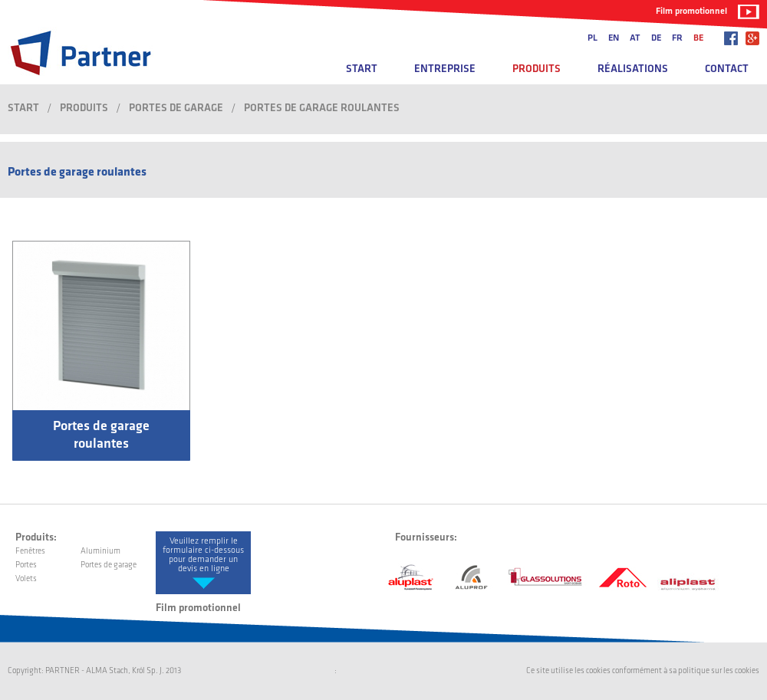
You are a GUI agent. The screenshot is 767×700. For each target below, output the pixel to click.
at (635, 38)
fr (677, 38)
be (698, 38)
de (656, 38)
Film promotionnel (691, 12)
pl (593, 38)
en (614, 38)
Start (362, 69)
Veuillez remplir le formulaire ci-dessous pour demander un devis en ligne (203, 555)
